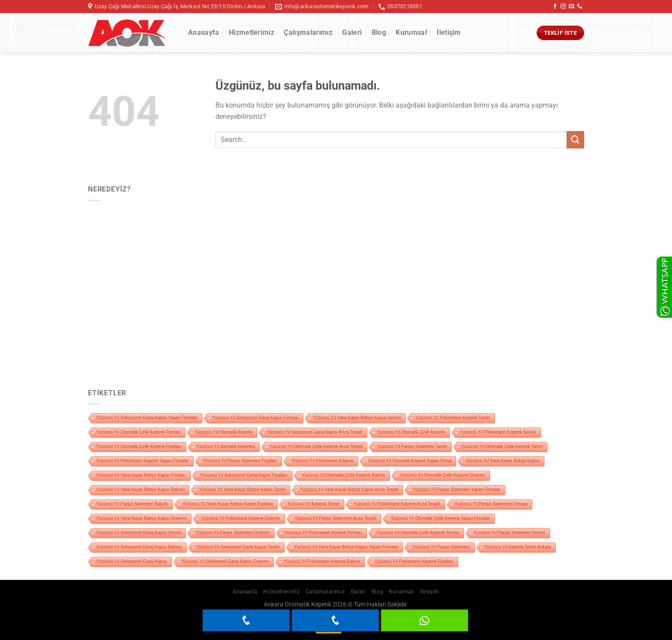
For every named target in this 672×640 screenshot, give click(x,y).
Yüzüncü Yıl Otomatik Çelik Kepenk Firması (138, 432)
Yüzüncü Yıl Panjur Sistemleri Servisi (509, 533)
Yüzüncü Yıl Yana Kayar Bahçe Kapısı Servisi (357, 418)
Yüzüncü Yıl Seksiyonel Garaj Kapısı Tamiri (238, 547)
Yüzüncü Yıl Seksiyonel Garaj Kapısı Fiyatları (244, 475)
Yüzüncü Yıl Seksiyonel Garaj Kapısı (132, 561)
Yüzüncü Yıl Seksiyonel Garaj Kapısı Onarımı (225, 561)
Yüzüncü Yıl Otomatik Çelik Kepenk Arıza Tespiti (316, 446)
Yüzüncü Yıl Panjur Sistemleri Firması (491, 504)
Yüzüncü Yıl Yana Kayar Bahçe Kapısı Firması (141, 475)
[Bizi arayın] (580, 7)
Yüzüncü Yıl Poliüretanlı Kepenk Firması (323, 533)
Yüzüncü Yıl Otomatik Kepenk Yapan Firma (410, 461)
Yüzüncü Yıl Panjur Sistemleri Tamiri (412, 446)
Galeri (352, 32)
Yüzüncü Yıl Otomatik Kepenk (224, 432)
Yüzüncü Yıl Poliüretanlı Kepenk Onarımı (241, 518)
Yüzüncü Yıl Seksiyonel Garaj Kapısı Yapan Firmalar (147, 418)
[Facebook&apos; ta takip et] (555, 7)
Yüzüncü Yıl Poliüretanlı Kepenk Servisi (498, 432)
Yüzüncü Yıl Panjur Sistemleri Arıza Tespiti (336, 518)
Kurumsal (411, 32)
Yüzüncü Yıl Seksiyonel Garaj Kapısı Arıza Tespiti (314, 432)
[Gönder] (575, 140)
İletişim (449, 32)
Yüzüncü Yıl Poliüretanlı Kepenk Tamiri (453, 418)
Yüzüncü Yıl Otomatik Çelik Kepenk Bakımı (344, 475)
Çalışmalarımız (308, 32)
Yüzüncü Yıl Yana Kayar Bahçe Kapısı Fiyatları (228, 504)
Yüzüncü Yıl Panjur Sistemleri (441, 547)
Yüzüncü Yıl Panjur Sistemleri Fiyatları (240, 461)
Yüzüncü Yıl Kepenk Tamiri (313, 504)
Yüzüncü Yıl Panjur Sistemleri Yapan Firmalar (457, 490)
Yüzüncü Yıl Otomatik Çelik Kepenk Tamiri (502, 446)
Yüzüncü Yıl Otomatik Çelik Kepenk (411, 432)
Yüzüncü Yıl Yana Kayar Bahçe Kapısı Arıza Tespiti (349, 490)
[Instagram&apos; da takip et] (563, 7)
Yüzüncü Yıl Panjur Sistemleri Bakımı (132, 504)
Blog (379, 32)
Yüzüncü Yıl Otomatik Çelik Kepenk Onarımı (442, 475)
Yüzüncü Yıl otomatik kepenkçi (225, 446)
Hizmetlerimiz (252, 32)
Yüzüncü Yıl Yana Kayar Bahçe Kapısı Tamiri (242, 490)
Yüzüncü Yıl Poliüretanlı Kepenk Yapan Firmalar (143, 461)
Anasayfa (204, 32)
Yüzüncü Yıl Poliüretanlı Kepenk (323, 461)
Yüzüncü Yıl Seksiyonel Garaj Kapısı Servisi (139, 533)
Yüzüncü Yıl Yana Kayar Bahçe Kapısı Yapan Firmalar (346, 547)
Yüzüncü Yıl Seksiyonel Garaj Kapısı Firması (255, 418)
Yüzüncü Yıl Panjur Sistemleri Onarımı (232, 533)
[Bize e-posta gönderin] (571, 7)
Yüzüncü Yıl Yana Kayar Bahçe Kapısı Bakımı (140, 490)
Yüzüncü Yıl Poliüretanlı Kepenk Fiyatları (414, 561)
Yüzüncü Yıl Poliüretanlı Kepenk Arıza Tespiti (397, 504)
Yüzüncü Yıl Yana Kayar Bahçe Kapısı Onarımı (141, 518)
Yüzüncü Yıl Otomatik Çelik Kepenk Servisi (418, 533)
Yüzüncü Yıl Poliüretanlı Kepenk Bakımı (322, 561)
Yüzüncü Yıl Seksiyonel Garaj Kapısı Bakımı (139, 547)
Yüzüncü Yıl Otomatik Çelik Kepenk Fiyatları (139, 446)
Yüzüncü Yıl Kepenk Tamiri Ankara (518, 547)
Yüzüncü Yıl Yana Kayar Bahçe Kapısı (503, 461)
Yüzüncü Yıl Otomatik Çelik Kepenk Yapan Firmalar (440, 518)
